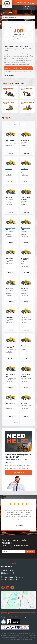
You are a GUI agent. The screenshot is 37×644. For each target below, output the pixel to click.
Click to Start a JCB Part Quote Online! (18, 68)
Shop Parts (4, 612)
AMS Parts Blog (16, 612)
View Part (11, 153)
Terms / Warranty (26, 612)
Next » (22, 125)
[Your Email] (14, 552)
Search (9, 612)
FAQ (6, 614)
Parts (10, 13)
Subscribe (30, 552)
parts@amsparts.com (11, 580)
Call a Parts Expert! (18, 473)
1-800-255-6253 (21, 3)
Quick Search (9, 18)
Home (4, 13)
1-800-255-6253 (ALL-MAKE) (13, 577)
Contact (10, 614)
